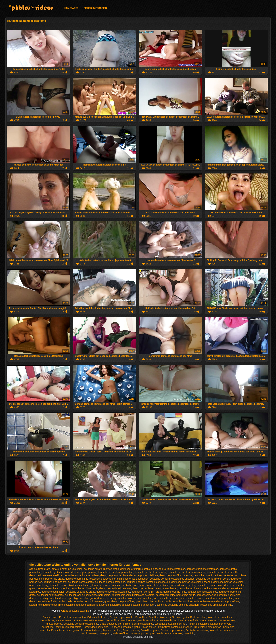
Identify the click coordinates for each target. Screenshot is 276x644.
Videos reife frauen (98, 617)
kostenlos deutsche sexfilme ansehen (178, 605)
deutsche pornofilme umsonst (213, 579)
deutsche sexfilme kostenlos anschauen (155, 588)
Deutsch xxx (47, 620)
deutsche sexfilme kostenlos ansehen (200, 588)
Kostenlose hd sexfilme (170, 620)
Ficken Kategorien (95, 8)
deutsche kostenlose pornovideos (186, 572)
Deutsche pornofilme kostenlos (81, 624)
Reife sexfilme (198, 617)
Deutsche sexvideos (197, 630)
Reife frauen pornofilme (68, 627)
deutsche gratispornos (84, 572)
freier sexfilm (58, 601)
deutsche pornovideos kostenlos (177, 585)
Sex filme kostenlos (160, 617)
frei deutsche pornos (192, 598)
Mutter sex (229, 620)
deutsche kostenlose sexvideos (81, 575)
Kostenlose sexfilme (85, 620)
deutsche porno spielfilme (144, 575)
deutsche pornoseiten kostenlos (140, 585)
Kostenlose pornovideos (223, 630)
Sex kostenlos (89, 634)
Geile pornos (164, 634)
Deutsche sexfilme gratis (65, 630)
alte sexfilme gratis (40, 569)
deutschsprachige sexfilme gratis (78, 598)
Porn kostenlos (131, 630)
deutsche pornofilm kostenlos (176, 575)
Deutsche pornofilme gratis (125, 627)
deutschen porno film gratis (147, 592)
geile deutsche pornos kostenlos (85, 601)
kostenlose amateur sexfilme (216, 605)
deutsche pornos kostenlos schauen (70, 585)
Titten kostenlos (112, 630)
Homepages (71, 8)
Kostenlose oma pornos (208, 627)
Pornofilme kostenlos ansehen (176, 627)
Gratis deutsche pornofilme (115, 624)
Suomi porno (50, 617)
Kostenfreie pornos (196, 620)
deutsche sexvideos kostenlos (113, 592)
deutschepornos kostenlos (202, 592)
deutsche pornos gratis (81, 582)
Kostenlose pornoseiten (72, 617)
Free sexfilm (215, 620)
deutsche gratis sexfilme (56, 572)
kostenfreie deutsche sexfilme (46, 605)
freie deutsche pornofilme (219, 598)
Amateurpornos (53, 624)
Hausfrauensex (64, 620)
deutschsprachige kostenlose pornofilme (88, 595)
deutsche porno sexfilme (114, 575)
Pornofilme (142, 617)
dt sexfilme (146, 598)
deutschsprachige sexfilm (44, 598)
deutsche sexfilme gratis (84, 588)
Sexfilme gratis (181, 617)
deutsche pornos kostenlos (110, 582)
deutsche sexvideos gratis (80, 592)
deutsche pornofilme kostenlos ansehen (172, 579)
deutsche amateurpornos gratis (101, 569)
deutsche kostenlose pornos (150, 572)
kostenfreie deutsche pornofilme (221, 601)
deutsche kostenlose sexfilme (46, 575)
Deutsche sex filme (109, 620)
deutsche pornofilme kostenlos (82, 579)
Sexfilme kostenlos (143, 624)
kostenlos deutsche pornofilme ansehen (86, 605)
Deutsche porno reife (122, 617)
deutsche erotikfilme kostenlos (168, 569)
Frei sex (177, 634)
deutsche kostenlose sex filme (224, 572)
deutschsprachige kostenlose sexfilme (133, 595)
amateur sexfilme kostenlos (67, 569)
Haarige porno (129, 620)
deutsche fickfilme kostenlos (202, 569)
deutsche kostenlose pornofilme (115, 572)
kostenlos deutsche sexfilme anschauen (133, 605)
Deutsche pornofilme (172, 630)
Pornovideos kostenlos (96, 627)
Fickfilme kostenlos (198, 624)
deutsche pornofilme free (208, 575)
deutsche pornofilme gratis (49, 579)
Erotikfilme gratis (150, 630)
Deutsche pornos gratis (143, 634)
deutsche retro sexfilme (210, 585)
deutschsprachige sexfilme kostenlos (118, 598)
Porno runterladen (91, 630)
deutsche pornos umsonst (106, 585)
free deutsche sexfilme (166, 598)
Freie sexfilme (120, 634)
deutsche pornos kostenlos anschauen (148, 582)
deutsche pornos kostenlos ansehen (192, 582)
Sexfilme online (177, 624)
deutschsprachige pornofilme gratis (175, 595)
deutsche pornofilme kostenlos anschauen (125, 579)
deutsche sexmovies (53, 592)
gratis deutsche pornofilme (119, 601)
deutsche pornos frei (55, 582)
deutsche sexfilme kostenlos (115, 588)
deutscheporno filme (175, 592)
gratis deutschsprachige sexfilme (183, 601)
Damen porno (218, 624)
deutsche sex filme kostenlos (53, 588)
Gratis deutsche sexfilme (21, 6)
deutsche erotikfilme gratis (135, 569)
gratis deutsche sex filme (150, 601)
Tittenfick (189, 634)
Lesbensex (161, 624)
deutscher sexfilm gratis (50, 595)
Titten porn (105, 634)
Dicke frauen (149, 627)
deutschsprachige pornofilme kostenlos (218, 595)
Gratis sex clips (147, 620)
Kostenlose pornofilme (220, 617)
